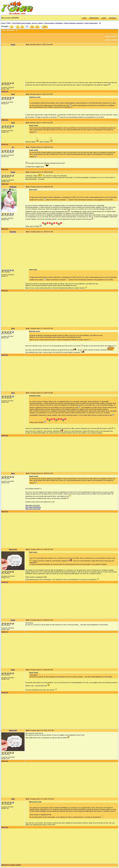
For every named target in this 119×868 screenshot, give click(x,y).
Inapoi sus (5, 91)
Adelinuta (13, 187)
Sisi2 (13, 94)
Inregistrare (112, 18)
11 (37, 26)
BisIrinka (13, 232)
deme (13, 473)
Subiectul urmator (111, 40)
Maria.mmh (13, 549)
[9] (27, 26)
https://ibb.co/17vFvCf (33, 505)
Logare (104, 18)
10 (32, 26)
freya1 (13, 45)
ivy (13, 147)
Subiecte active (94, 18)
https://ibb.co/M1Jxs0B (33, 509)
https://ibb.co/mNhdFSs (33, 507)
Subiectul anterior (111, 36)
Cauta (84, 18)
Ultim (45, 26)
